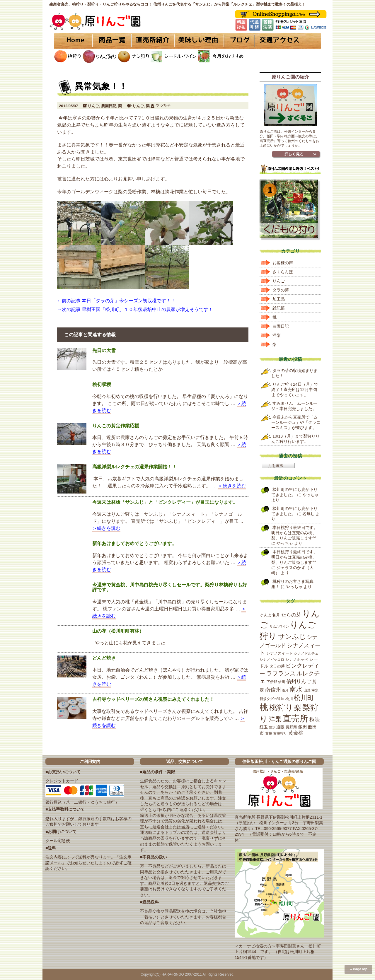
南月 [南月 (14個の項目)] (285, 690)
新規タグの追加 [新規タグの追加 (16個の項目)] (272, 699)
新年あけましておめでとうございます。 (134, 543)
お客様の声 (283, 263)
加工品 (279, 299)
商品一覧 (112, 41)
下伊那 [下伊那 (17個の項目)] (272, 682)
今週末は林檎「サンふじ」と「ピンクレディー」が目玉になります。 (165, 502)
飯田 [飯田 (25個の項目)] (303, 727)
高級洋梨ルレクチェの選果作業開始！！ (134, 467)
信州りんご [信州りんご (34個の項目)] (299, 681)
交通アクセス (287, 41)
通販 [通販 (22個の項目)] (280, 727)
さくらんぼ (283, 272)
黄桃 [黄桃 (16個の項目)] (269, 733)
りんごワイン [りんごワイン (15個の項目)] (279, 626)
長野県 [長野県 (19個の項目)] (291, 727)
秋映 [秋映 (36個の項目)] (315, 720)
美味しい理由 (199, 41)
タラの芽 (281, 290)
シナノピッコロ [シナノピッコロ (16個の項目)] (272, 660)
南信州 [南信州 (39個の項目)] (273, 690)
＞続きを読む (232, 486)
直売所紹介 (154, 41)
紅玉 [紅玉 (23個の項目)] (264, 727)
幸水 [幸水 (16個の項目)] (315, 690)
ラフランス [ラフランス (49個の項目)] (281, 673)
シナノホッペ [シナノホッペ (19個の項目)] (297, 659)
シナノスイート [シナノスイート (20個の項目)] (280, 653)
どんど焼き (104, 658)
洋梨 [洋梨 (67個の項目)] (275, 719)
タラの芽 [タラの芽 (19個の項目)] (277, 666)
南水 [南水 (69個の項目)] (296, 689)
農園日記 (109, 106)
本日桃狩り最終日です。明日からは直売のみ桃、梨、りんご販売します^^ (294, 533)
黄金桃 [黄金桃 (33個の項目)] (296, 733)
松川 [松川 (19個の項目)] (289, 699)
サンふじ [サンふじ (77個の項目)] (292, 636)
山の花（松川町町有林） (118, 631)
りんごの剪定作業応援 (116, 426)
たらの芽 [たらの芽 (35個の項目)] (291, 615)
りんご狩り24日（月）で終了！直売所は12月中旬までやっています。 (295, 390)
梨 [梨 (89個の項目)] (298, 708)
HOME (73, 41)
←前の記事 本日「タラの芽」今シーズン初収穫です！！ (116, 301)
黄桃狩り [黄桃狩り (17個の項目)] (280, 733)
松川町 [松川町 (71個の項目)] (304, 698)
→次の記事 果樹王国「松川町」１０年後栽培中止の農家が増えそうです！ (135, 309)
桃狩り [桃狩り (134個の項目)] (281, 707)
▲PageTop (358, 969)
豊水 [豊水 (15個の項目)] (272, 727)
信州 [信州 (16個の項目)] (282, 682)
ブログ (238, 41)
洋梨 (277, 335)
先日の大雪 (104, 350)
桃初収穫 (102, 384)
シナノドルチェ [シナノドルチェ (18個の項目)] (306, 653)
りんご (93, 106)
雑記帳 (279, 308)
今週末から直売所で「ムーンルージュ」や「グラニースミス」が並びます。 (296, 422)
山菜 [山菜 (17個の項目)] (307, 690)
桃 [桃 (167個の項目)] (264, 707)
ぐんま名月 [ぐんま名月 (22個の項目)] (270, 615)
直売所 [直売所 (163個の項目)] (295, 718)
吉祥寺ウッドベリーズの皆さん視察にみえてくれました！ (153, 699)
